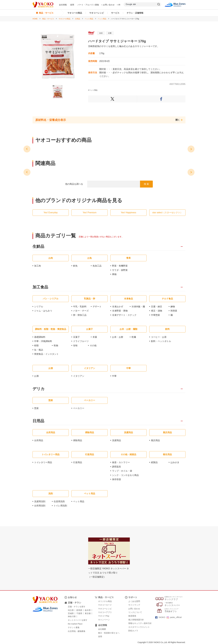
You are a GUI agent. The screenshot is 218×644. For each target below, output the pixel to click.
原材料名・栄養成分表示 (51, 120)
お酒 (36, 376)
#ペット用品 (93, 90)
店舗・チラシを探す (77, 607)
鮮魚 (75, 266)
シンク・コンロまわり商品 (125, 475)
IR (119, 5)
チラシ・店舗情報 (135, 13)
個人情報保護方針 (136, 620)
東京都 (88, 613)
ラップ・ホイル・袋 (122, 471)
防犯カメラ (133, 631)
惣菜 (36, 408)
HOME (35, 19)
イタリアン (79, 376)
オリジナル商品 (105, 601)
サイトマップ (134, 605)
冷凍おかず (118, 307)
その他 (93, 346)
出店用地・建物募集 (77, 631)
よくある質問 (134, 601)
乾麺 (134, 337)
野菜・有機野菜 (120, 266)
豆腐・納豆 (157, 307)
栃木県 (88, 610)
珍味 (75, 346)
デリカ (39, 389)
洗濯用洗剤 (40, 501)
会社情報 (63, 5)
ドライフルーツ (81, 341)
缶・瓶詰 (39, 350)
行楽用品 (78, 462)
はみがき (175, 462)
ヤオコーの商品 (75, 13)
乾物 (56, 346)
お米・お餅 (118, 337)
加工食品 (40, 287)
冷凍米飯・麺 (138, 307)
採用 (72, 5)
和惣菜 (174, 311)
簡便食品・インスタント (46, 354)
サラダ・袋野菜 (120, 270)
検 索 (146, 184)
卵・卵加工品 (80, 315)
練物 (173, 307)
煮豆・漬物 (157, 311)
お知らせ (72, 597)
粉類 (36, 346)
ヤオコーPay (104, 616)
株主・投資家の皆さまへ (109, 633)
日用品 (78, 19)
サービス (115, 13)
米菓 (95, 337)
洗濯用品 (117, 440)
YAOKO (160, 617)
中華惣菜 (155, 315)
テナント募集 (74, 627)
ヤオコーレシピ (97, 13)
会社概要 (102, 629)
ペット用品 (89, 19)
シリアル (39, 307)
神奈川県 (72, 616)
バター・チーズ (81, 311)
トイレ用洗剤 (60, 506)
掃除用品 (78, 440)
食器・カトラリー (121, 462)
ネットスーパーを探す (78, 620)
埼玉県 (71, 610)
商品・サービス (48, 19)
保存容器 (117, 479)
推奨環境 (132, 616)
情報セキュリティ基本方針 (140, 623)
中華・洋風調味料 (43, 341)
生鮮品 (38, 247)
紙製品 (154, 462)
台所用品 (39, 440)
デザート (97, 307)
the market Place (75, 624)
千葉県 (79, 613)
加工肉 (38, 266)
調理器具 (117, 467)
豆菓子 (76, 337)
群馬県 (79, 610)
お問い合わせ (108, 5)
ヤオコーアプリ (105, 612)
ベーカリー (79, 408)
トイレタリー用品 (43, 462)
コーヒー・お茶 (159, 337)
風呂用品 (155, 440)
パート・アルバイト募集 (88, 5)
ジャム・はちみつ (43, 311)
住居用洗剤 (59, 501)
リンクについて (135, 612)
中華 (114, 376)
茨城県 (71, 613)
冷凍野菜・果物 (120, 311)
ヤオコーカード (105, 605)
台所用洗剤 (40, 506)
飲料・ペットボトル (161, 341)
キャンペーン (104, 620)
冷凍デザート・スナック (124, 315)
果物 (114, 274)
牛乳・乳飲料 (80, 307)
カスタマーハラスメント (139, 627)
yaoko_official (174, 617)
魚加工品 (97, 266)
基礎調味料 (40, 337)
